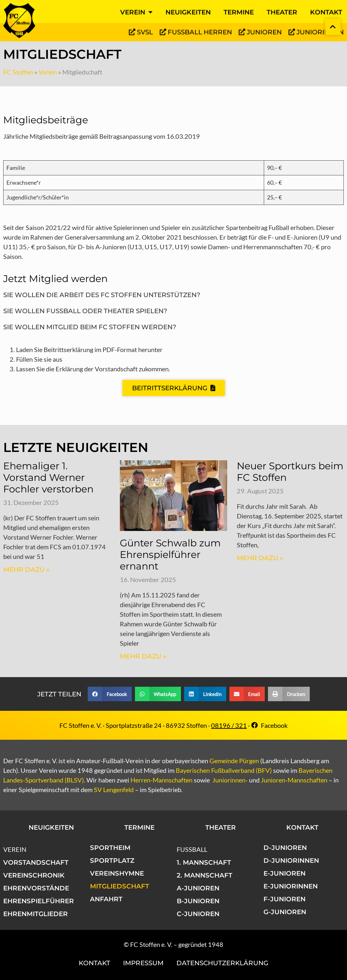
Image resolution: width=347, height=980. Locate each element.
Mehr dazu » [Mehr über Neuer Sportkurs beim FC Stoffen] (260, 558)
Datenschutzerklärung (222, 963)
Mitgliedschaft (120, 886)
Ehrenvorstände (36, 888)
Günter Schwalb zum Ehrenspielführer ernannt (170, 555)
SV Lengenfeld (114, 790)
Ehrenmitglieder (36, 914)
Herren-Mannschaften (161, 780)
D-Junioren (285, 848)
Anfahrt (106, 899)
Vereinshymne (117, 873)
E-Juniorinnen (291, 886)
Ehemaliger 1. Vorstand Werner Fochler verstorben (48, 477)
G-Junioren (285, 912)
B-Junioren (198, 901)
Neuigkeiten (51, 827)
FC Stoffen (18, 72)
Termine (139, 827)
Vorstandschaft (36, 862)
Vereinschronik (34, 875)
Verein (48, 72)
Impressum (143, 963)
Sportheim (110, 848)
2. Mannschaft (205, 875)
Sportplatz (112, 861)
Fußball (192, 849)
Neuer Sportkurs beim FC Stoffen (290, 472)
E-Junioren (285, 873)
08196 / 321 (229, 725)
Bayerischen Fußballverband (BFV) (224, 770)
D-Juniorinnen (291, 861)
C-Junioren (198, 914)
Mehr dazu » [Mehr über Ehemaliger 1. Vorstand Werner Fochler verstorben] (26, 569)
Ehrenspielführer (39, 901)
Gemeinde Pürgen (234, 761)
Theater (221, 827)
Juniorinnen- (230, 780)
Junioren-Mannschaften (294, 780)
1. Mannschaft (204, 862)
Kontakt (302, 827)
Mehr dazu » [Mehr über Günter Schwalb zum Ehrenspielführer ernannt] (143, 656)
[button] (110, 694)
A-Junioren (198, 888)
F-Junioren (285, 899)
